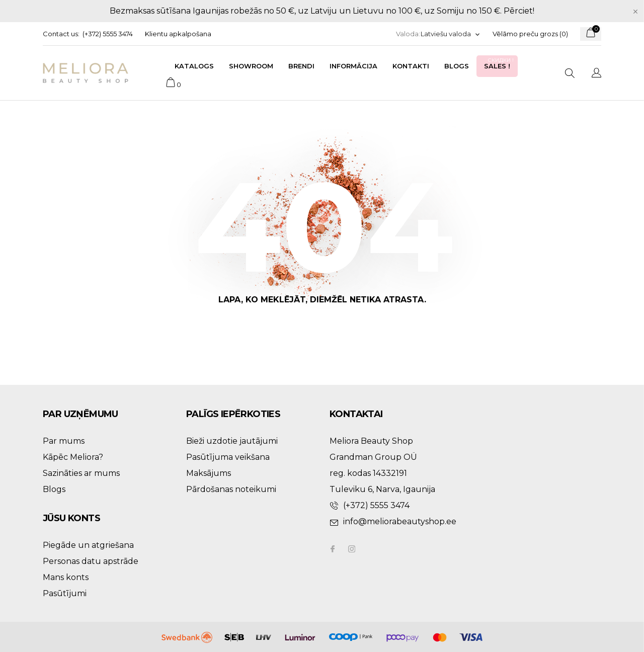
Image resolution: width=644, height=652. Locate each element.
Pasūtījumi (65, 593)
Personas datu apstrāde (91, 561)
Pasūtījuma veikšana (228, 457)
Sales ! (500, 63)
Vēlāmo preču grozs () (530, 34)
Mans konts (66, 577)
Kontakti (411, 66)
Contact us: (61, 34)
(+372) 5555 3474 (108, 34)
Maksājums (209, 473)
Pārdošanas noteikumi (231, 489)
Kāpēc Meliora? (73, 457)
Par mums (64, 441)
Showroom (251, 66)
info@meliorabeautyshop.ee (400, 521)
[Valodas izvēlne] (451, 34)
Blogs (457, 66)
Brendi (301, 66)
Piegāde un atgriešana (88, 545)
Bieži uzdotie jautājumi (232, 441)
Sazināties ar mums (81, 473)
